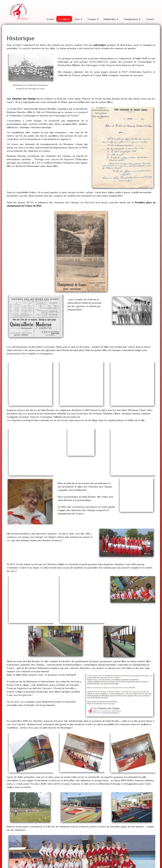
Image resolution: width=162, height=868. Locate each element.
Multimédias (111, 19)
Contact (150, 19)
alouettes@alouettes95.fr (73, 854)
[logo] (19, 11)
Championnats (132, 19)
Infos (79, 19)
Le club (64, 19)
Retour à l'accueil (119, 816)
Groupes (93, 19)
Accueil (50, 19)
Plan (10, 854)
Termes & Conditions (147, 865)
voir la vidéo (42, 819)
